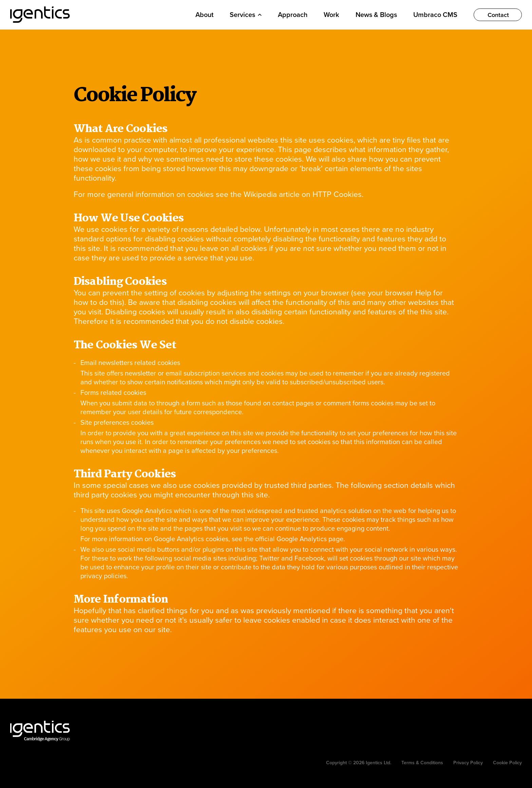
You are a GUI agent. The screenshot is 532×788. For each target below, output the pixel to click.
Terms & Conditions (422, 763)
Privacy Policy (468, 763)
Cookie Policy (507, 763)
